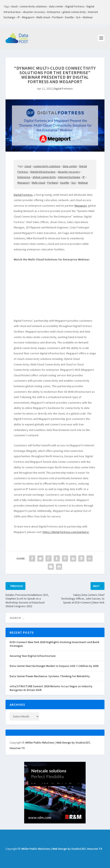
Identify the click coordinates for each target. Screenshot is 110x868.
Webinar (88, 17)
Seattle (69, 17)
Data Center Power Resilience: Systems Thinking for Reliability (50, 676)
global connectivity (74, 12)
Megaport (28, 17)
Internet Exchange (69, 177)
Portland (57, 17)
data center (56, 6)
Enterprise (54, 12)
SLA (78, 17)
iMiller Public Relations (40, 743)
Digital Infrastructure (43, 172)
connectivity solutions (33, 6)
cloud (14, 6)
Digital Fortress (75, 6)
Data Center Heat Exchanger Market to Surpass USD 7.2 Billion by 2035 (54, 666)
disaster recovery (34, 12)
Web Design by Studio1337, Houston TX (77, 849)
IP (19, 17)
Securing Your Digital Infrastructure (33, 656)
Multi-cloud (43, 17)
